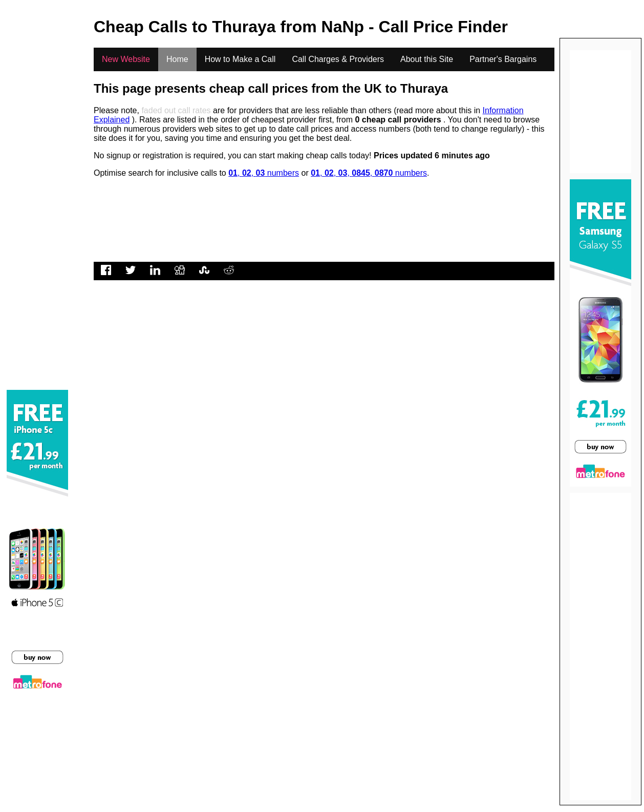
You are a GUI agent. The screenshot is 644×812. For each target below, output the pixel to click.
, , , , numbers (369, 173)
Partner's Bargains (503, 59)
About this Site (427, 59)
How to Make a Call (240, 59)
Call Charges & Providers (338, 59)
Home (177, 59)
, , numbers (264, 173)
